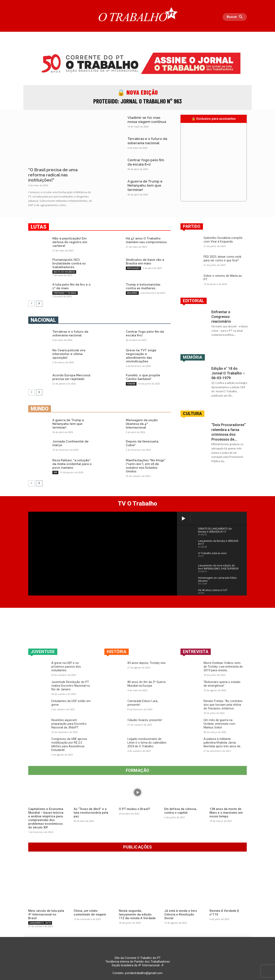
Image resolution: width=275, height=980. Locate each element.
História (117, 652)
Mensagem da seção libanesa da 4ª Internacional (142, 424)
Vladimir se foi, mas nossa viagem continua (147, 120)
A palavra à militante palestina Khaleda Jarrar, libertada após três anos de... (223, 743)
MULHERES (132, 293)
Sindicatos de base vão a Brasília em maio (145, 262)
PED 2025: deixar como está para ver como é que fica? (222, 259)
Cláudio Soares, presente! (145, 720)
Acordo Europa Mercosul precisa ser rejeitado (71, 377)
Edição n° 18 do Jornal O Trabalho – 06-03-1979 (228, 373)
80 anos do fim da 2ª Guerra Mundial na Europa (147, 684)
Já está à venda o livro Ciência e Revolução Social (181, 914)
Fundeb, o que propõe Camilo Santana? (143, 377)
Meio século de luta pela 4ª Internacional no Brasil (46, 914)
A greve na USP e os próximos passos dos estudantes (66, 667)
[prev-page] (31, 304)
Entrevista (196, 652)
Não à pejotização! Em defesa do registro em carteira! (70, 242)
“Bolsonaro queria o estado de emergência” (222, 684)
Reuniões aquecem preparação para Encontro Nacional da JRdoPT (69, 724)
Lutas (39, 227)
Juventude (43, 652)
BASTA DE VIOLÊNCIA (64, 272)
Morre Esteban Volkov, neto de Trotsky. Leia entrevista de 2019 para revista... (223, 667)
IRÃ (55, 472)
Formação (138, 770)
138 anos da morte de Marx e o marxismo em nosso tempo (226, 813)
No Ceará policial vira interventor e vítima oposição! (69, 354)
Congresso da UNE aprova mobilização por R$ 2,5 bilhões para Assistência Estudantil (69, 744)
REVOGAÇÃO (133, 268)
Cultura (192, 414)
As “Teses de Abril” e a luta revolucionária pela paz (91, 813)
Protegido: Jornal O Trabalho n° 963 (137, 101)
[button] (236, 17)
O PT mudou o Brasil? (135, 809)
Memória (193, 357)
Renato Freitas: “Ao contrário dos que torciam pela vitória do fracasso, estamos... (223, 705)
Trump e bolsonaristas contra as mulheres (143, 286)
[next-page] (39, 304)
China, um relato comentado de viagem (90, 913)
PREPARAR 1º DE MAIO (65, 293)
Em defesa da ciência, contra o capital (181, 811)
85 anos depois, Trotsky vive (147, 663)
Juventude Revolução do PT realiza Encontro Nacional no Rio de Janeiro (71, 686)
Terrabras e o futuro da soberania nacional (147, 141)
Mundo (40, 409)
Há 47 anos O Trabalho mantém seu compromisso (146, 240)
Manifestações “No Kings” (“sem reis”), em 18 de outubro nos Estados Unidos (146, 466)
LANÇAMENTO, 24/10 (40, 923)
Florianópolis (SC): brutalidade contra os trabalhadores (69, 263)
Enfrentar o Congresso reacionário (221, 317)
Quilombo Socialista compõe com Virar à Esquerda (223, 240)
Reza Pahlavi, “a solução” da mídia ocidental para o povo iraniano (72, 464)
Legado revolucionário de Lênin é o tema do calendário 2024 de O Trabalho (147, 743)
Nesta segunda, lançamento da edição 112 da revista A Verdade (137, 914)
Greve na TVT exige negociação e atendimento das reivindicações (141, 356)
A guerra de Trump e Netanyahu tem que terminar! (145, 185)
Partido (192, 226)
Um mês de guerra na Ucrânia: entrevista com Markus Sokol (219, 724)
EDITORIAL (194, 301)
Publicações (138, 847)
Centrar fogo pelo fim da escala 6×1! (146, 162)
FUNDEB (131, 384)
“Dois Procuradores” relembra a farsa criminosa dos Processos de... (229, 432)
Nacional (43, 320)
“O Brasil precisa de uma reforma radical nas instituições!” (53, 175)
